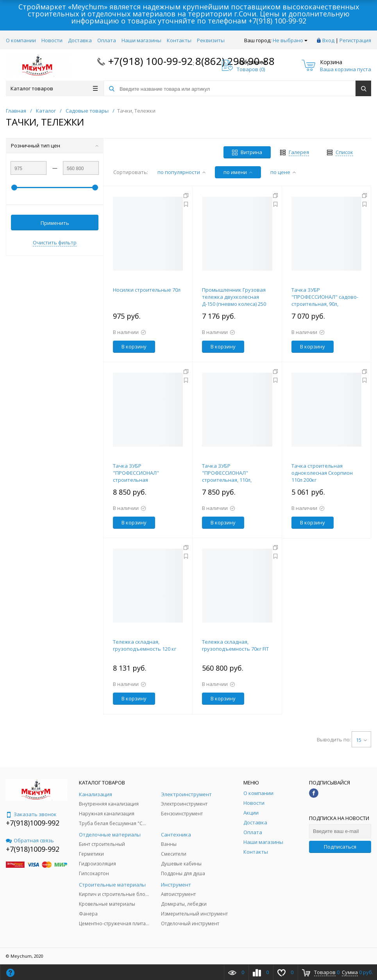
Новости (52, 40)
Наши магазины (141, 40)
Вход (328, 40)
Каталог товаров (54, 88)
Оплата (107, 40)
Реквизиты (211, 40)
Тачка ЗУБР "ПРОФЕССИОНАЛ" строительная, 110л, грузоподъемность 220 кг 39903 (234, 480)
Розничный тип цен (55, 145)
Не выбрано (290, 40)
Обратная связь (30, 840)
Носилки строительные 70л (147, 290)
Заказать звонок (31, 814)
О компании (21, 40)
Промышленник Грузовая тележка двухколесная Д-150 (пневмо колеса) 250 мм (234, 300)
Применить (55, 223)
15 (361, 740)
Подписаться (340, 847)
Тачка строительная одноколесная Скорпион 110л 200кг (322, 473)
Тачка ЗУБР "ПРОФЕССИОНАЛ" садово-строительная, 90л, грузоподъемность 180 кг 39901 (325, 304)
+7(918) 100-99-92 (277, 21)
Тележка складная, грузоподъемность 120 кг (145, 645)
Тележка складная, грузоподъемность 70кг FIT (235, 645)
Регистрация (355, 40)
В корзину (134, 346)
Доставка (80, 40)
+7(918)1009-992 (33, 823)
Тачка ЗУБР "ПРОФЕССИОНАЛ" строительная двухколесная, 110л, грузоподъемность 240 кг (145, 480)
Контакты (179, 40)
